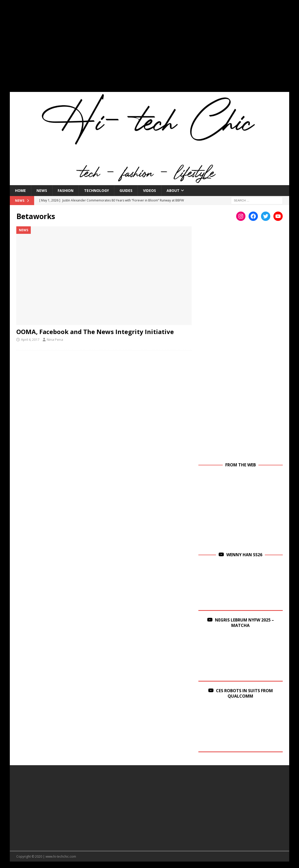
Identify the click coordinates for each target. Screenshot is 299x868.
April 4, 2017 (30, 339)
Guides (126, 190)
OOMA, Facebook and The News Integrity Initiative (95, 332)
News (42, 190)
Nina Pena (55, 339)
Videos (149, 190)
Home (20, 190)
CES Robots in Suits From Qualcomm (244, 693)
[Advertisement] (149, 49)
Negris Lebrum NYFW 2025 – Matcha (244, 623)
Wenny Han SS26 (244, 555)
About (173, 190)
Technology (96, 190)
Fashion (66, 190)
